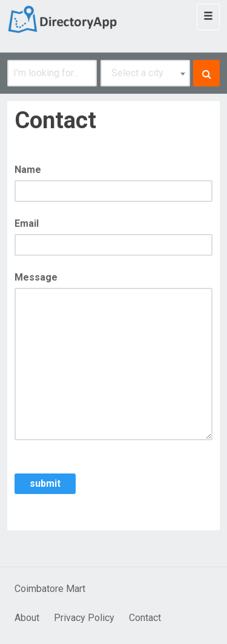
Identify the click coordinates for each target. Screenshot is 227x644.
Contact (145, 618)
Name (28, 170)
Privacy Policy (84, 618)
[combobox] (145, 73)
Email (27, 223)
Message (36, 277)
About (27, 618)
